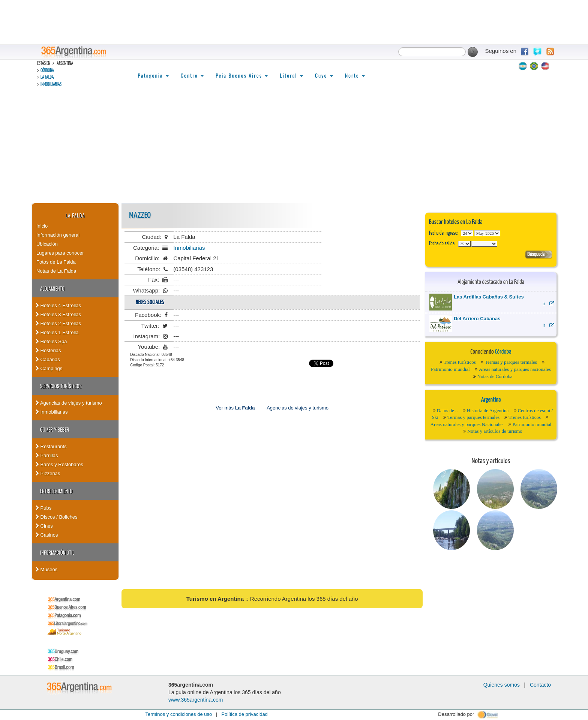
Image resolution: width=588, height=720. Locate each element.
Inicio (42, 226)
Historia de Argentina (488, 410)
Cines (44, 526)
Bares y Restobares (59, 464)
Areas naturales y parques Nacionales (467, 424)
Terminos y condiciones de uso (178, 714)
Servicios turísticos (61, 386)
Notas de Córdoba (495, 376)
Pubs (43, 508)
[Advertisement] (294, 147)
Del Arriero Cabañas (477, 319)
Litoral (291, 75)
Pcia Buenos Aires (242, 75)
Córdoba (47, 71)
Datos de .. (447, 410)
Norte (355, 75)
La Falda (47, 77)
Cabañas (48, 359)
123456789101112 (487, 233)
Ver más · (241, 408)
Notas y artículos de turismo (495, 431)
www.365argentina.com (196, 700)
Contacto (540, 685)
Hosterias (48, 350)
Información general (58, 235)
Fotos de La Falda (56, 262)
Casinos (47, 535)
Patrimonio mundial (450, 369)
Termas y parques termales (511, 362)
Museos (46, 569)
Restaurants (51, 446)
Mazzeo (140, 215)
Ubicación (47, 244)
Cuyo (324, 75)
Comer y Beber (55, 429)
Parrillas (47, 455)
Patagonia (153, 75)
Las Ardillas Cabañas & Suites (489, 297)
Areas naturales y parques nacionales (515, 369)
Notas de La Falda (56, 271)
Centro (192, 75)
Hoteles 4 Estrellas (58, 305)
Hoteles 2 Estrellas (58, 323)
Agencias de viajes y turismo (69, 403)
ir (548, 304)
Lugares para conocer (60, 253)
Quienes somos (502, 685)
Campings (49, 368)
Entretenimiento (56, 491)
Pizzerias (48, 473)
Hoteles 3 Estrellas (58, 314)
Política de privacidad (244, 714)
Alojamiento (52, 288)
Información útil (57, 552)
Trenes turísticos (460, 362)
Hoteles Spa (51, 341)
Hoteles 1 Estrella (57, 332)
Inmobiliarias (51, 85)
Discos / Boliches (57, 517)
